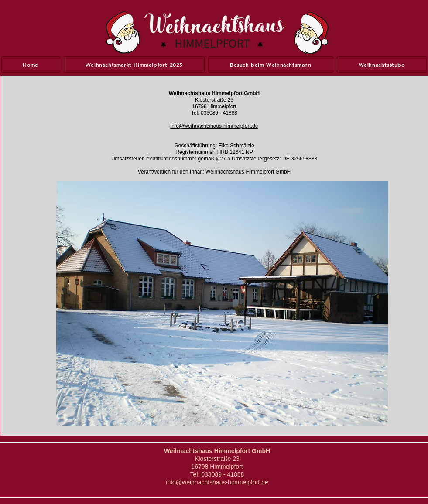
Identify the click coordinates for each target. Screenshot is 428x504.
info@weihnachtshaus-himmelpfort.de (214, 126)
